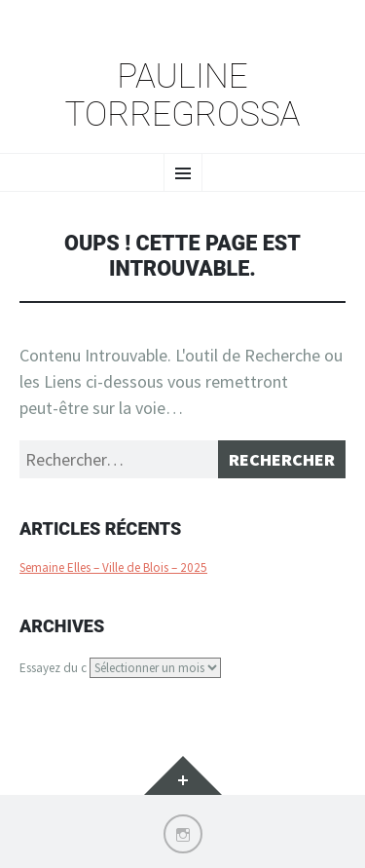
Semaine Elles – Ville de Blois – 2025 (113, 567)
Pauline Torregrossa (182, 96)
